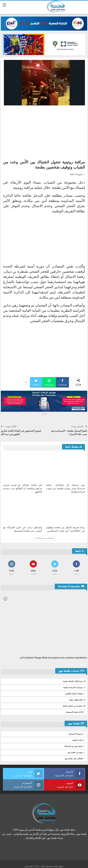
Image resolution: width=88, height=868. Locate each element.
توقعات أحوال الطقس (74, 694)
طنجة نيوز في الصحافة (73, 746)
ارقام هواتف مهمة (77, 700)
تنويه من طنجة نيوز (75, 752)
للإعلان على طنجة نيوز (74, 759)
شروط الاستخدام (76, 734)
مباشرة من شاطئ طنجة (74, 706)
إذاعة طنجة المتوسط (74, 712)
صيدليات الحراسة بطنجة (74, 687)
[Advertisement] (44, 131)
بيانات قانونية (77, 740)
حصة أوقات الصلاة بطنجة (74, 681)
